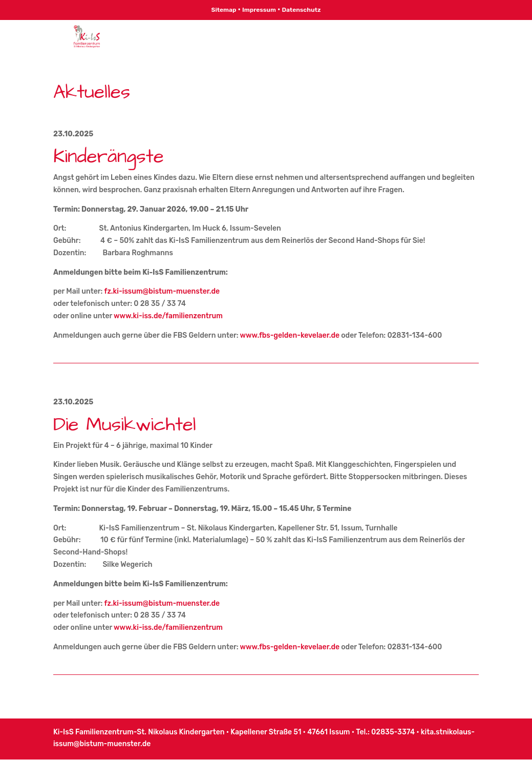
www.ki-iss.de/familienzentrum (168, 316)
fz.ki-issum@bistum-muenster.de (162, 291)
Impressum (259, 10)
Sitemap (224, 10)
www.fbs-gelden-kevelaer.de (290, 335)
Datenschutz (301, 10)
